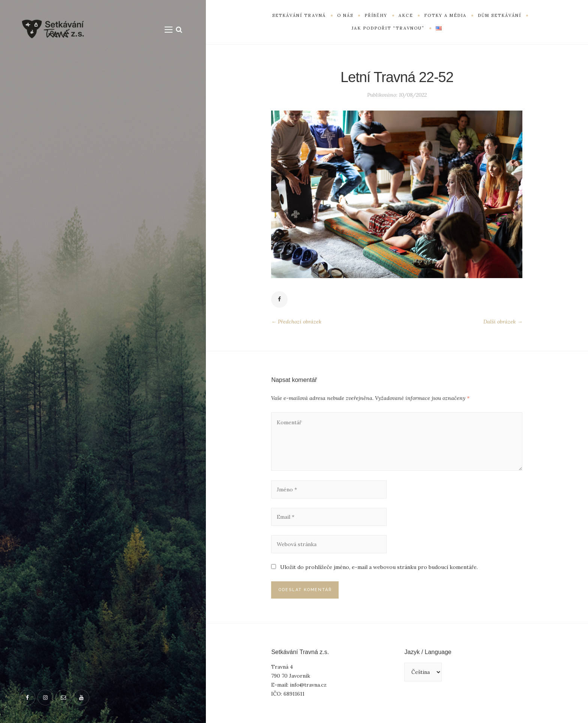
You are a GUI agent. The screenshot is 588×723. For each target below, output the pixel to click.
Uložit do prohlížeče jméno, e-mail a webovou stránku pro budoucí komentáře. (379, 567)
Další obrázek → (503, 322)
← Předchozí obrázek (296, 322)
